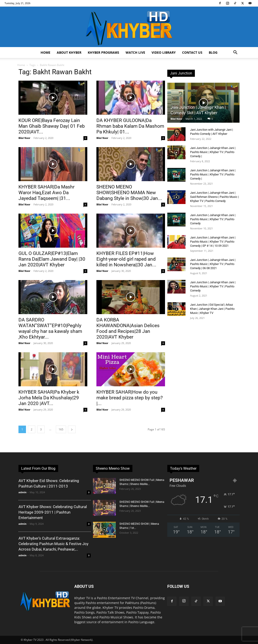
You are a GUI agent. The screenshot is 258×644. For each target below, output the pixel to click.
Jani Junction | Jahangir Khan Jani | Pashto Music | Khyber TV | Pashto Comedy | (213, 152)
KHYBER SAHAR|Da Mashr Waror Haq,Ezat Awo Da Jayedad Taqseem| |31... (46, 193)
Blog (213, 52)
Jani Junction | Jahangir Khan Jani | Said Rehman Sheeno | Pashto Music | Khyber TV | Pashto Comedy (214, 197)
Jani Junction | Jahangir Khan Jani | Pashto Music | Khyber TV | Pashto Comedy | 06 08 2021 (213, 264)
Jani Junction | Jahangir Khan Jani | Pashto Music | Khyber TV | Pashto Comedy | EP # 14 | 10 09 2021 (213, 242)
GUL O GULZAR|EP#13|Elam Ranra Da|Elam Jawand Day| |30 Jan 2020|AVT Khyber (52, 259)
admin (22, 492)
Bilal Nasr (24, 138)
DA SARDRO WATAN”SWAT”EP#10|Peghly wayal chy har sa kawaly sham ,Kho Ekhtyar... (50, 328)
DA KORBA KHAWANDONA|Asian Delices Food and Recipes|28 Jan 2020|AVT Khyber (128, 328)
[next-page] (72, 429)
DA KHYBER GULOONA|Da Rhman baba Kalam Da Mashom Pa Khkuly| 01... (130, 126)
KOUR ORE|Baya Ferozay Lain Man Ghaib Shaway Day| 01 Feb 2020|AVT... (52, 126)
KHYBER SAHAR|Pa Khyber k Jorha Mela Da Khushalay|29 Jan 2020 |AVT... (49, 398)
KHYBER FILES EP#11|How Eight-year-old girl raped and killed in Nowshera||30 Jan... (126, 259)
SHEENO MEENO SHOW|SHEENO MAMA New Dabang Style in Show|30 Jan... (129, 193)
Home (45, 52)
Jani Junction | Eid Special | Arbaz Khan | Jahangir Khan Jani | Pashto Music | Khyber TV (212, 309)
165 (61, 429)
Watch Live (135, 52)
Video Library (164, 52)
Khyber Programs (103, 52)
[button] (235, 53)
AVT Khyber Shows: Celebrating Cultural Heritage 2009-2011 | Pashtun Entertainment (53, 512)
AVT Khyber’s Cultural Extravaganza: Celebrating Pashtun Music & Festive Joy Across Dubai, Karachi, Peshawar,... (53, 544)
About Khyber (69, 52)
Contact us (192, 52)
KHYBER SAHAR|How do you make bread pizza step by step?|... (130, 398)
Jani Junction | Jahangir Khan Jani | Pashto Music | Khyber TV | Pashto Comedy (213, 219)
